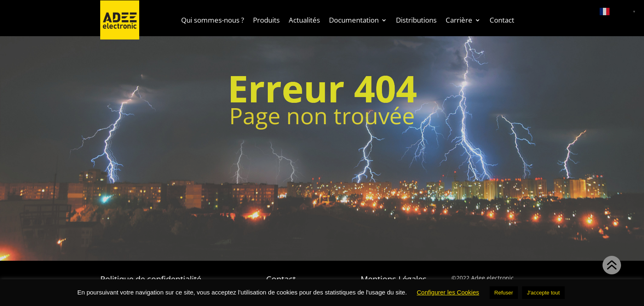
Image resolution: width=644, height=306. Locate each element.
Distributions (416, 20)
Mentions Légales (394, 278)
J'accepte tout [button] (543, 293)
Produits (266, 20)
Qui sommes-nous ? (213, 20)
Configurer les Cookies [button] (448, 292)
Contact (502, 20)
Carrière (459, 20)
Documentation (354, 20)
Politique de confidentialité (151, 278)
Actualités (304, 20)
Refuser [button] (504, 293)
